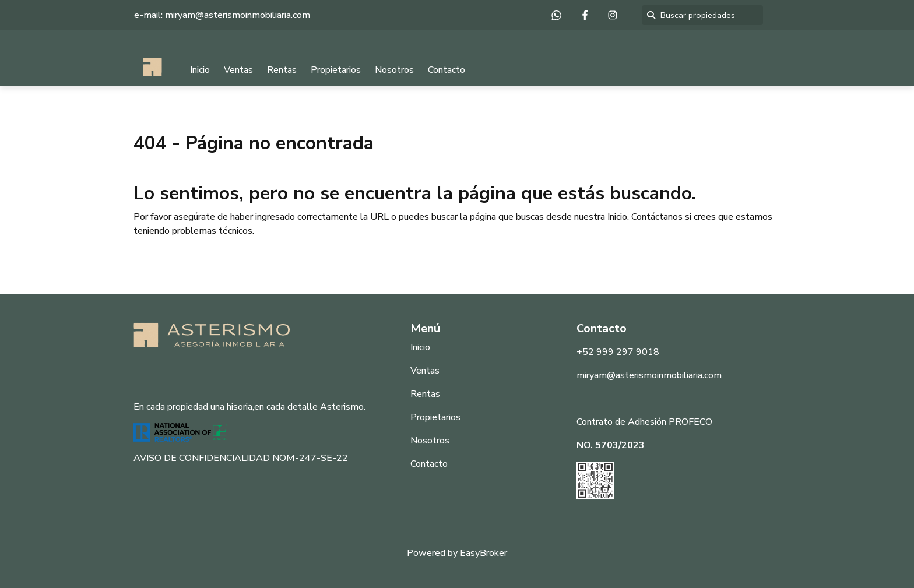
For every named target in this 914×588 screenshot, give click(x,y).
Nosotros (394, 70)
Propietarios (336, 70)
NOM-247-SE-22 (310, 458)
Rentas (282, 70)
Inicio (200, 70)
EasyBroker (484, 553)
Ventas (238, 70)
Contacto (447, 70)
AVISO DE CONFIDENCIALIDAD (202, 458)
